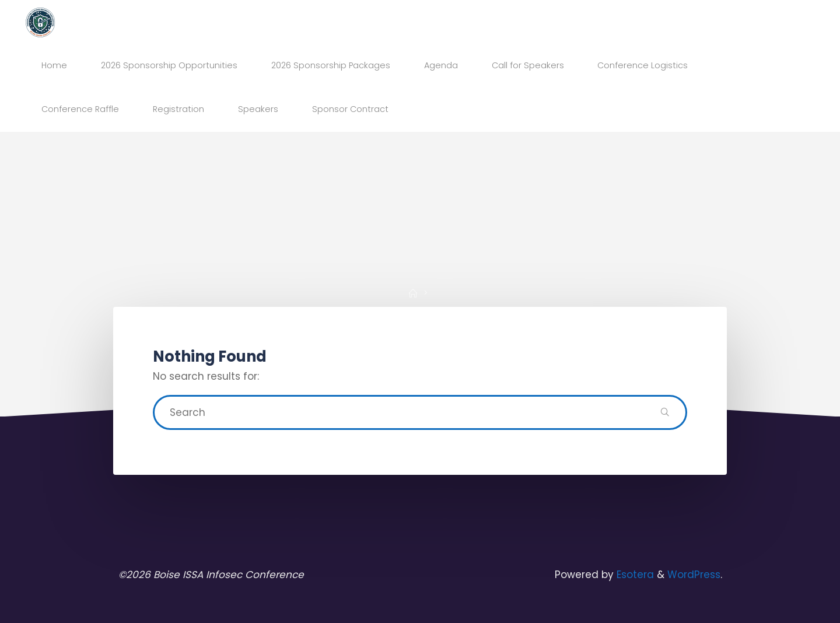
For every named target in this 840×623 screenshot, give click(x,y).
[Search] (665, 412)
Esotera (634, 575)
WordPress (694, 575)
